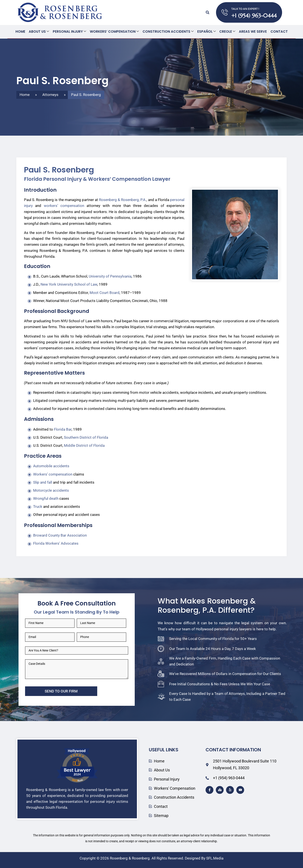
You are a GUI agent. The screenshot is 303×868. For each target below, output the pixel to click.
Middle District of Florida (84, 445)
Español (206, 32)
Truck (38, 506)
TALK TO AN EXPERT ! (245, 9)
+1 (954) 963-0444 (254, 16)
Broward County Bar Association (60, 535)
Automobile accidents (51, 466)
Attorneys (50, 94)
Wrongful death (46, 498)
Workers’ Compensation (115, 32)
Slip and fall (43, 482)
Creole (227, 32)
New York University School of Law (69, 284)
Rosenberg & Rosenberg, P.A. (123, 200)
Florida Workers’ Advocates (56, 543)
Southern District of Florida (86, 437)
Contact (278, 32)
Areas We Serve (252, 32)
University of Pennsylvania (110, 276)
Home (21, 32)
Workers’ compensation (53, 474)
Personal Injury (70, 32)
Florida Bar (63, 429)
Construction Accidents (168, 32)
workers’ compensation (64, 205)
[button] (208, 12)
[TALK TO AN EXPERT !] (225, 12)
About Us (40, 32)
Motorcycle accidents (51, 490)
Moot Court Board (105, 292)
